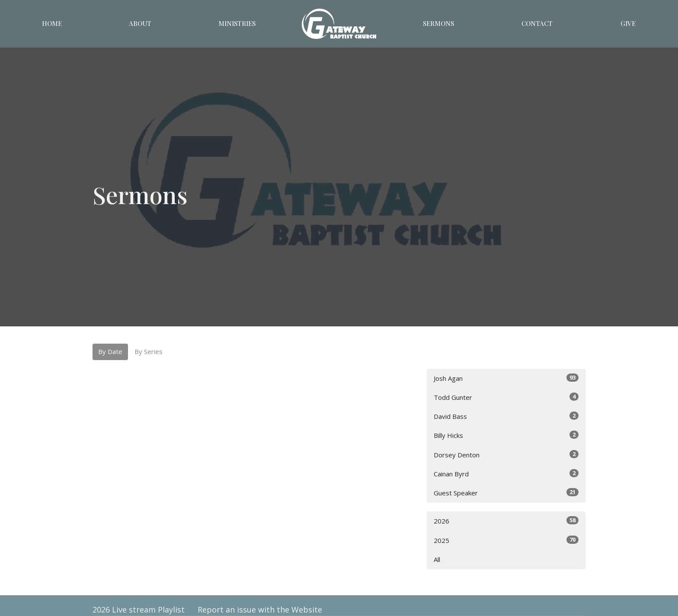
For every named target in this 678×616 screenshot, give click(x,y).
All (437, 559)
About (140, 23)
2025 (506, 540)
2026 (506, 521)
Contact (537, 23)
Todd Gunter (506, 397)
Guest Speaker (506, 493)
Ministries (237, 23)
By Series (149, 351)
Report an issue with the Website (260, 610)
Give (628, 23)
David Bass (506, 416)
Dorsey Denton (506, 455)
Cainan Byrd (506, 474)
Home (52, 23)
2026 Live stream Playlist (139, 610)
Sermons (438, 23)
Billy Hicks (506, 435)
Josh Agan (506, 378)
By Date (110, 351)
